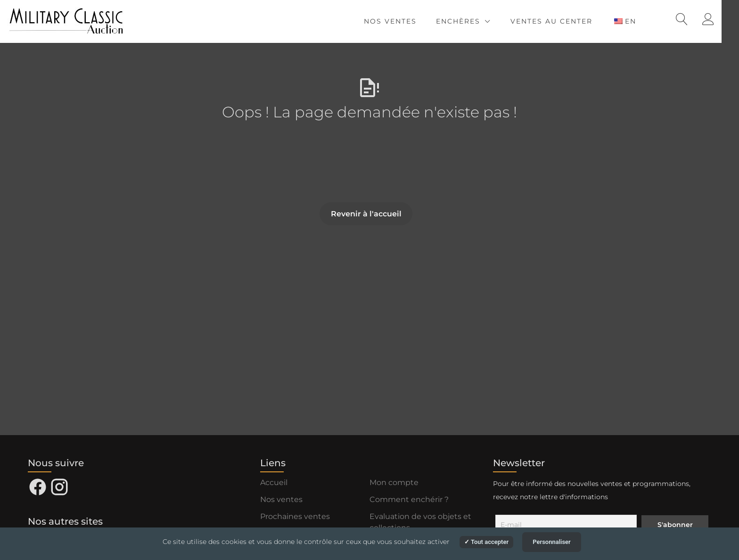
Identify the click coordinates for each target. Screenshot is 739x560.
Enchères (474, 21)
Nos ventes (406, 21)
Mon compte (394, 482)
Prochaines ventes (295, 516)
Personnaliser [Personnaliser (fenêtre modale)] (552, 542)
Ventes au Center (567, 21)
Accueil (274, 482)
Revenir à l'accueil (366, 214)
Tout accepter (486, 542)
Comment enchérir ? (409, 499)
